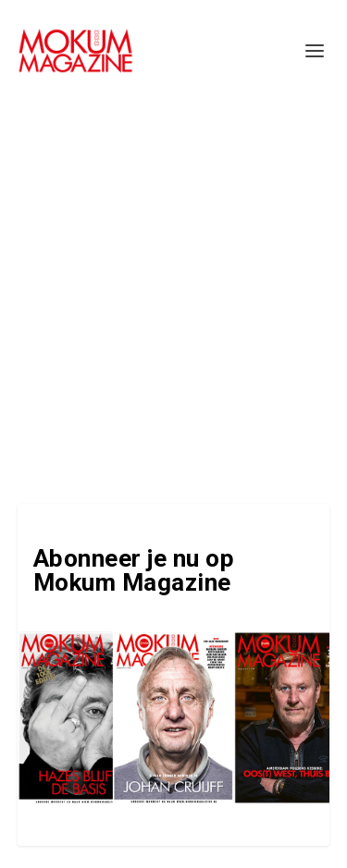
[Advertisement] (173, 284)
